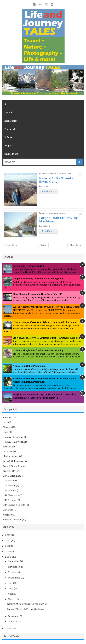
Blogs (7, 146)
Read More (49, 192)
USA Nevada (9, 490)
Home (43, 245)
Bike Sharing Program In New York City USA (38, 294)
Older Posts (75, 245)
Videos (8, 137)
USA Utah (67, 174)
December (14, 561)
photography (10, 456)
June (11, 589)
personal (8, 451)
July (11, 583)
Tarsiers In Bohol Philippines (29, 366)
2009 (8, 551)
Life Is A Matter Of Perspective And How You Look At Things (47, 307)
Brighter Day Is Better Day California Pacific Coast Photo (45, 394)
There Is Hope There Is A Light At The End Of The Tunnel (45, 322)
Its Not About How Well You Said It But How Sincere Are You (47, 338)
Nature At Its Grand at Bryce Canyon (57, 180)
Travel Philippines (13, 461)
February (13, 616)
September (14, 578)
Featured (10, 129)
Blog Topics (11, 121)
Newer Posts (11, 245)
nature (45, 174)
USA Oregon (9, 500)
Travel (8, 113)
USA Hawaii (9, 486)
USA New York (11, 495)
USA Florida (60, 213)
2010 (8, 546)
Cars (5, 422)
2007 (8, 628)
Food (5, 432)
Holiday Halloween (13, 442)
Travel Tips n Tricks (14, 466)
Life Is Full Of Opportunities (29, 266)
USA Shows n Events (14, 505)
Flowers (7, 427)
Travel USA (55, 174)
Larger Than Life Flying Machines (26, 609)
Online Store (11, 154)
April (11, 594)
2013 (8, 535)
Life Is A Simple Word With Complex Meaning (38, 350)
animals (7, 418)
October (13, 572)
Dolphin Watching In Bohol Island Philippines (38, 279)
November (14, 567)
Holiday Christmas (13, 437)
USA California (11, 476)
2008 (8, 557)
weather (7, 515)
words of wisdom (12, 520)
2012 (8, 541)
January (13, 621)
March (12, 599)
